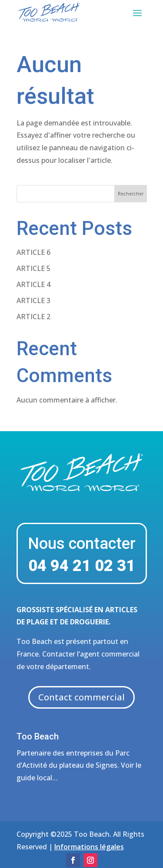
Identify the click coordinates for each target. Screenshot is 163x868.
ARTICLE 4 (33, 284)
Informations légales (89, 847)
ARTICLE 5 (33, 268)
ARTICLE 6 (33, 252)
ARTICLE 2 (33, 317)
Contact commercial (81, 697)
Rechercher (131, 194)
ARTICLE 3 (33, 300)
